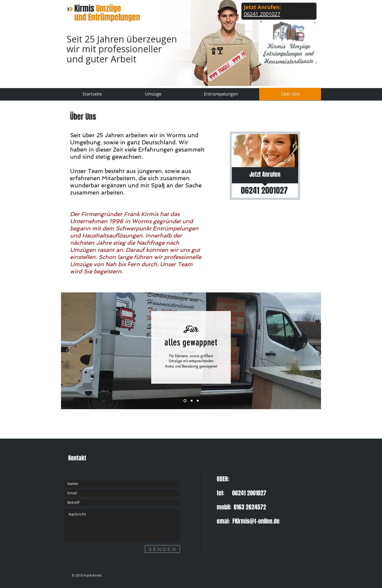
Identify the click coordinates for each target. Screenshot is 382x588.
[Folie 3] (185, 401)
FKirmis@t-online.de (256, 521)
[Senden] (162, 549)
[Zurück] (68, 351)
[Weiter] (314, 351)
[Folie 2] (192, 401)
